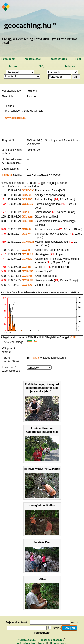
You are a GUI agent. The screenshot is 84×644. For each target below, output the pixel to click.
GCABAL (27, 195)
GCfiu (25, 212)
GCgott (26, 267)
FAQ (41, 66)
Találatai (7, 175)
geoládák (9, 59)
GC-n (36, 358)
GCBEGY (28, 204)
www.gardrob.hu (16, 118)
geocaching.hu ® (31, 25)
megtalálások (33, 59)
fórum (13, 66)
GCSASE (27, 280)
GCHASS (27, 254)
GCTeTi (26, 229)
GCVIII (26, 250)
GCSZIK (27, 200)
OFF (73, 337)
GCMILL (27, 259)
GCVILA (27, 285)
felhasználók (59, 59)
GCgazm (27, 217)
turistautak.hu (28, 640)
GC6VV (26, 234)
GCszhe (27, 276)
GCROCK (28, 191)
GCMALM (28, 242)
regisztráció (42, 633)
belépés (70, 66)
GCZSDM (28, 221)
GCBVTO (27, 271)
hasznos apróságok (52, 640)
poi (79, 59)
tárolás (57, 628)
